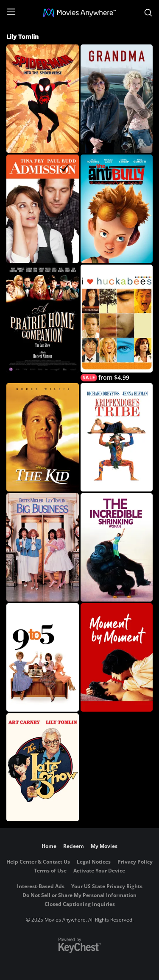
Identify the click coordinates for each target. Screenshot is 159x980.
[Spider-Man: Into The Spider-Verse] (43, 99)
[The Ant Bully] (117, 209)
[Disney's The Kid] (43, 437)
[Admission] (43, 209)
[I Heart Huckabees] (117, 323)
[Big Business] (43, 547)
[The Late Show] (43, 767)
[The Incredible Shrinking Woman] (117, 547)
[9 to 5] (43, 657)
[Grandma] (117, 99)
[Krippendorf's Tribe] (117, 437)
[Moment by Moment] (117, 657)
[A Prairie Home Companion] (43, 319)
